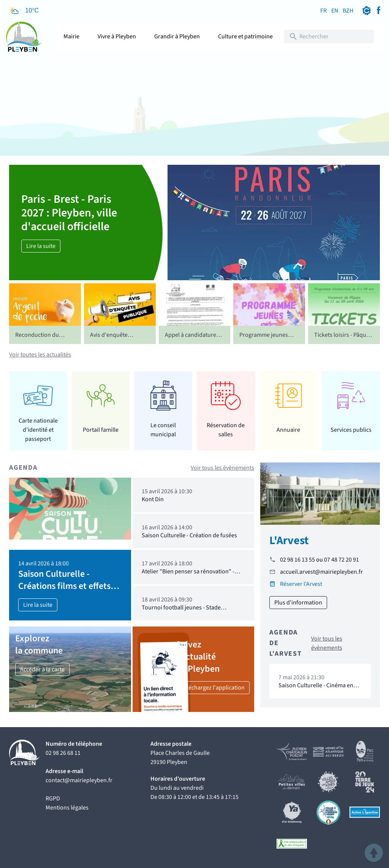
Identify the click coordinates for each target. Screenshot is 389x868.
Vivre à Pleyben (117, 36)
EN (335, 11)
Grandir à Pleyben (177, 36)
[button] (374, 853)
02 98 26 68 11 (63, 753)
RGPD (53, 799)
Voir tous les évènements (222, 468)
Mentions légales (67, 808)
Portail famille (101, 430)
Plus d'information (298, 603)
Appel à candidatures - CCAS (193, 339)
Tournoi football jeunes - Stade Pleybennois (181, 611)
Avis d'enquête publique (109, 339)
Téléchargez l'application (213, 688)
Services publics (351, 430)
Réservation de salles (226, 430)
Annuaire (288, 430)
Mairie (71, 36)
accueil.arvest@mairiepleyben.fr (321, 572)
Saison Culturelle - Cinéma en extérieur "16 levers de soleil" (316, 689)
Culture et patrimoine (245, 36)
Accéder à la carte (42, 669)
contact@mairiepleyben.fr (79, 780)
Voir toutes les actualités (40, 355)
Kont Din (153, 499)
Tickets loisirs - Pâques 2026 (343, 339)
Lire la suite (41, 246)
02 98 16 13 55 (297, 560)
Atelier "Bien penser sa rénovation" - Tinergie (188, 575)
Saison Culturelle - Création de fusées (189, 535)
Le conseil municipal (163, 430)
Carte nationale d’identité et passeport (38, 430)
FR (323, 11)
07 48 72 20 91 (342, 560)
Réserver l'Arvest (301, 584)
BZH (348, 11)
